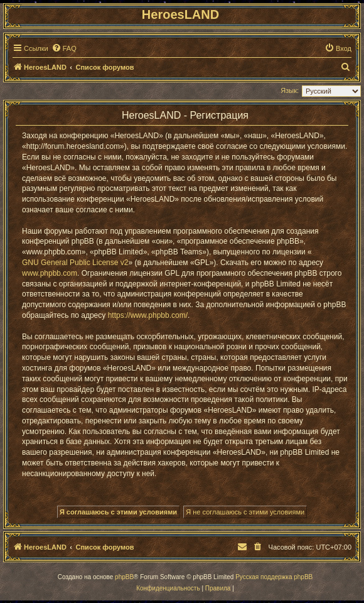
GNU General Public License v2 (75, 263)
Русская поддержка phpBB (274, 577)
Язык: (290, 90)
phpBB (124, 577)
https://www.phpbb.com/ (148, 315)
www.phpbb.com (50, 273)
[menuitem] (64, 48)
